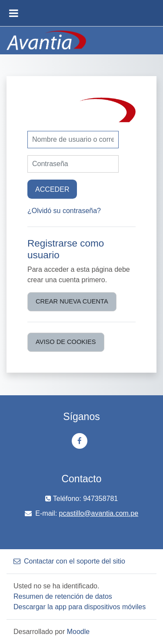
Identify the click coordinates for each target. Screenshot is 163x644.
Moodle (78, 632)
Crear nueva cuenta (72, 301)
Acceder (52, 189)
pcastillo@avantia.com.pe (99, 513)
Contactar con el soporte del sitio (69, 561)
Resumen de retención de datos (63, 596)
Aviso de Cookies (66, 342)
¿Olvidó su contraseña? (64, 211)
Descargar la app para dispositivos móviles (80, 607)
